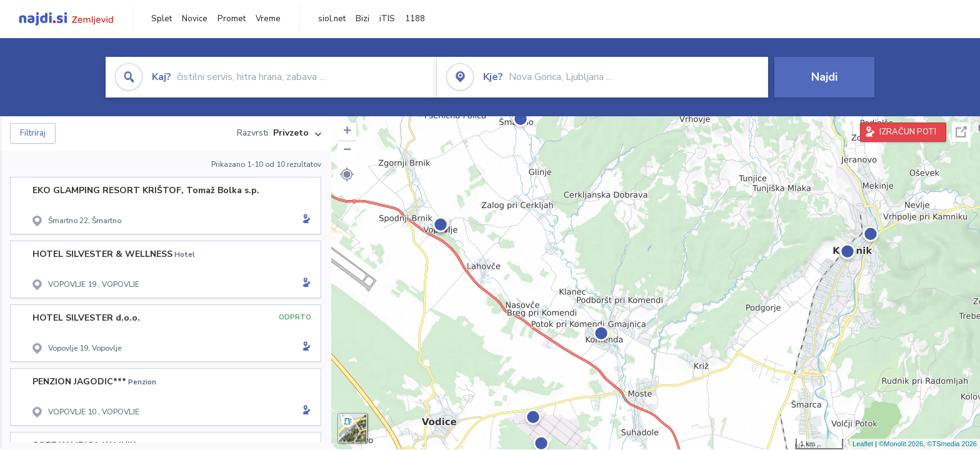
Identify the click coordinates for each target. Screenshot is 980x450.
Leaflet (863, 444)
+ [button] (347, 132)
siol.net (332, 19)
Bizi (362, 19)
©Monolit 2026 (901, 444)
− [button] (347, 151)
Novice (195, 19)
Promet (232, 19)
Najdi (824, 77)
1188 (415, 19)
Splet (162, 19)
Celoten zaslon (961, 132)
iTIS (387, 19)
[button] (347, 174)
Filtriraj (33, 133)
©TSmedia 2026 (952, 444)
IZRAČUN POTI (908, 132)
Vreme (268, 19)
